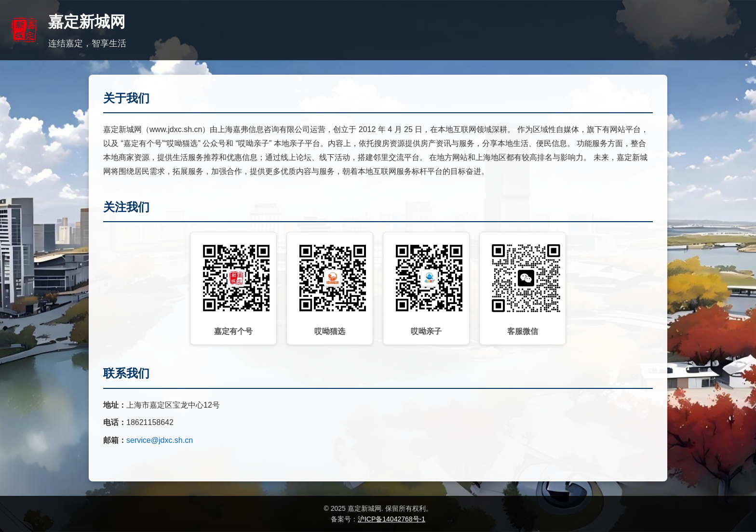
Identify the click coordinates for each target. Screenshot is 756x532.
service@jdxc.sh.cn (160, 440)
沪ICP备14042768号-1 (391, 519)
